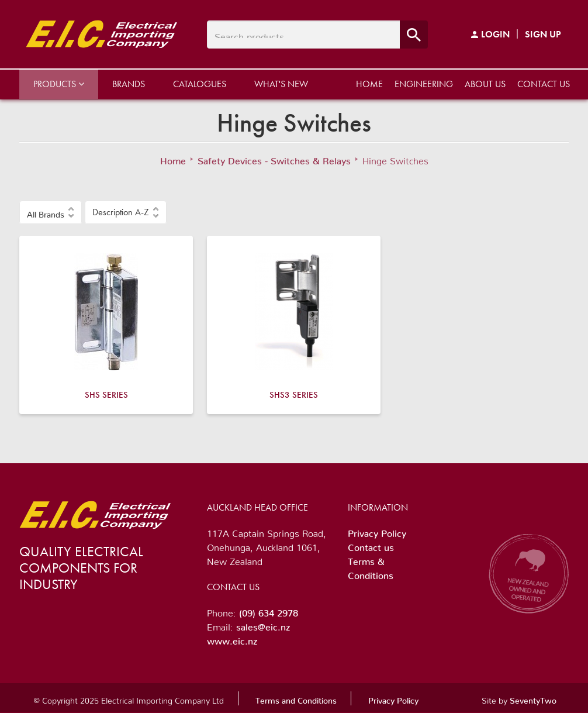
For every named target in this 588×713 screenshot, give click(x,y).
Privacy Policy (377, 531)
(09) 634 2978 (269, 611)
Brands (129, 84)
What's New (281, 84)
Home (369, 84)
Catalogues (200, 84)
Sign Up (543, 34)
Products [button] (59, 84)
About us (485, 84)
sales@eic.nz (263, 625)
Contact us (544, 84)
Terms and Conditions (296, 698)
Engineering (424, 84)
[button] (51, 212)
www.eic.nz (232, 639)
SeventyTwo (533, 698)
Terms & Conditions (371, 566)
